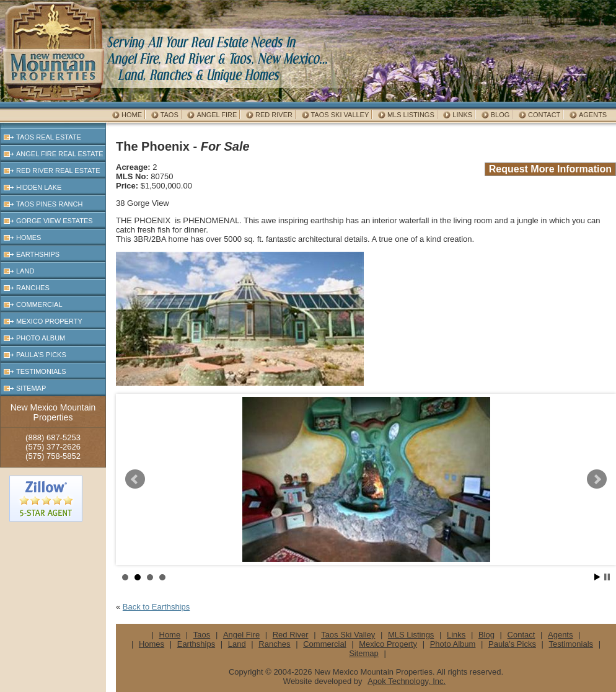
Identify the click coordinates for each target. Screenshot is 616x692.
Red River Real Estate (58, 171)
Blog (500, 115)
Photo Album (41, 338)
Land (25, 271)
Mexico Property (49, 321)
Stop (607, 577)
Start (597, 577)
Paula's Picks (41, 355)
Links (462, 115)
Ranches (33, 288)
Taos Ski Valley (340, 115)
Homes (29, 237)
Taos (169, 115)
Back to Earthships (156, 607)
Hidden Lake (39, 187)
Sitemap (31, 388)
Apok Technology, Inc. (407, 681)
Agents (593, 115)
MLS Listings (411, 115)
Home (132, 115)
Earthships (38, 254)
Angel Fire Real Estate (60, 154)
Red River (274, 115)
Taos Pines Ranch (49, 204)
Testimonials (41, 371)
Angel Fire (217, 115)
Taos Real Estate (49, 137)
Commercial (39, 304)
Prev (135, 479)
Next (597, 479)
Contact (544, 115)
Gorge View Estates (55, 221)
